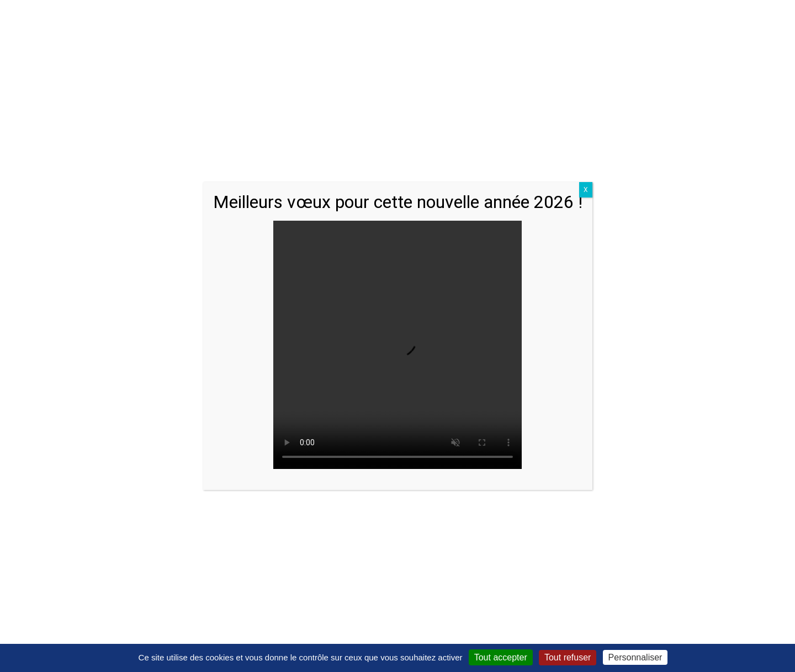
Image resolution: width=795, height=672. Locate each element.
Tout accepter (501, 657)
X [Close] (586, 190)
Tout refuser (568, 657)
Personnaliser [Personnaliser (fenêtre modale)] (635, 657)
